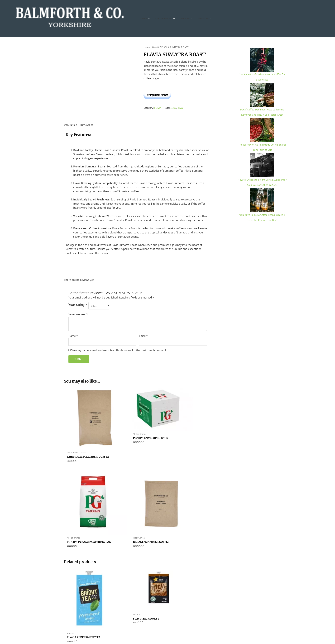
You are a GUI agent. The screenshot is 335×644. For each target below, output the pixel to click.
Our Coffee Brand (167, 19)
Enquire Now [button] (163, 95)
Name (73, 337)
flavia (181, 109)
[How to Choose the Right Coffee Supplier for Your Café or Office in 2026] (262, 165)
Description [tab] (71, 126)
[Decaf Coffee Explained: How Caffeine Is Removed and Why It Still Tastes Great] (262, 95)
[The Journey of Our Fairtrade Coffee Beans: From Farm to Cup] (262, 130)
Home (147, 47)
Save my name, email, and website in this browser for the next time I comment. (119, 352)
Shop (146, 19)
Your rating (78, 306)
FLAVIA (156, 47)
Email (143, 337)
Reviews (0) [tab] (88, 126)
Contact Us (210, 19)
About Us (191, 19)
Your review (78, 316)
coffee (174, 109)
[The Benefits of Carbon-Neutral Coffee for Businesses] (262, 59)
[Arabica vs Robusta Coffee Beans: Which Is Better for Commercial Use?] (262, 200)
